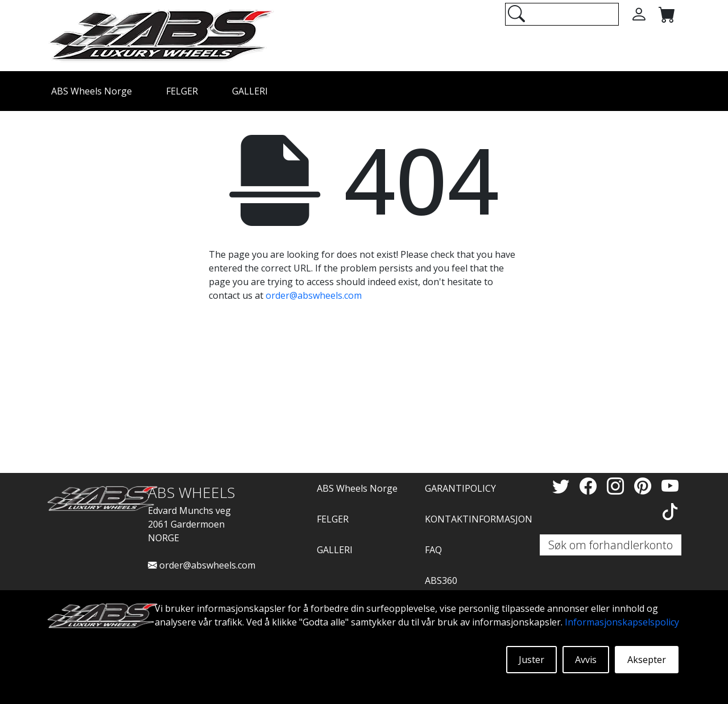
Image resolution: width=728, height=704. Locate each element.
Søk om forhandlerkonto (611, 545)
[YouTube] (670, 486)
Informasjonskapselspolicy (622, 622)
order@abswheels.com (314, 295)
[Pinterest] (645, 486)
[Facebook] (590, 486)
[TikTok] (670, 511)
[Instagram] (618, 486)
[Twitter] (563, 486)
